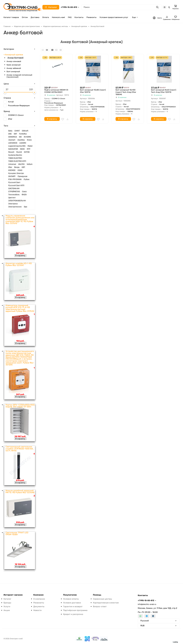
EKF (15, 134)
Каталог (7, 599)
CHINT (17, 131)
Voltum (30, 164)
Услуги (7, 606)
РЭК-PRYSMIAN (15, 179)
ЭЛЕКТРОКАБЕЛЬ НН (17, 201)
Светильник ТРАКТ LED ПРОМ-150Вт (17, 534)
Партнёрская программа (75, 610)
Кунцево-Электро (16, 173)
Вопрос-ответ (100, 606)
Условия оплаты (71, 599)
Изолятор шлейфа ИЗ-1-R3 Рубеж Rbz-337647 (19, 264)
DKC (10, 134)
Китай (11, 102)
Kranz (29, 140)
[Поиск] (121, 7)
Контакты (79, 17)
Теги (6, 126)
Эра (25, 207)
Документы (39, 606)
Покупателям (70, 595)
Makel (30, 146)
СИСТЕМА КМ (14, 189)
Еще (134, 17)
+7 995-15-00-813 (69, 7)
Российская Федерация (19, 106)
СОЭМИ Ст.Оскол (16, 115)
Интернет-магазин (13, 595)
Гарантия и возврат (73, 606)
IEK (20, 137)
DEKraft (25, 131)
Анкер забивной (14, 68)
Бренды (7, 603)
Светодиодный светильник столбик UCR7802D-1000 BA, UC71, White (20, 449)
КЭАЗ (20, 170)
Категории (9, 49)
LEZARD (23, 143)
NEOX (22, 149)
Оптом (25, 17)
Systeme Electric (15, 155)
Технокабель (14, 195)
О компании (39, 599)
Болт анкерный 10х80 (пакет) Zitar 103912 (93, 91)
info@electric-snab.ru (147, 604)
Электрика (13, 204)
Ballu (10, 131)
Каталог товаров (11, 17)
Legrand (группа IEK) (17, 146)
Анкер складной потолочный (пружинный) (19, 76)
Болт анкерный (13, 72)
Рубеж (27, 179)
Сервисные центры (102, 599)
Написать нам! (58, 17)
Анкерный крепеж (14, 55)
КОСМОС (12, 170)
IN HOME (27, 137)
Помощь (97, 595)
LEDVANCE (13, 143)
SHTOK (27, 152)
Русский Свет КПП (16, 186)
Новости (37, 610)
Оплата (46, 17)
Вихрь (17, 167)
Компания (38, 595)
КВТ (23, 167)
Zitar (10, 119)
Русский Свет (14, 182)
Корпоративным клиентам (106, 603)
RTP (29, 149)
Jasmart (12, 140)
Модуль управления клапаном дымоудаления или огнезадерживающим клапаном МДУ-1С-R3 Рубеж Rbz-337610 (20, 220)
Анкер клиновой (14, 61)
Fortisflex (23, 134)
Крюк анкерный (14, 65)
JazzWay (21, 140)
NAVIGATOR (13, 149)
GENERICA (13, 137)
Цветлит (12, 198)
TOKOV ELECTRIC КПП (17, 161)
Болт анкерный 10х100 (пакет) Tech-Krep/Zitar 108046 (126, 92)
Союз (24, 192)
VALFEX (21, 164)
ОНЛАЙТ (12, 176)
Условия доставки (72, 603)
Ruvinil (19, 152)
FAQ (70, 17)
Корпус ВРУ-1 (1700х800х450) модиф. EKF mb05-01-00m (20, 406)
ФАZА (24, 195)
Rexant (11, 152)
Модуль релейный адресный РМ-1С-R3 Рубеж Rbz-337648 (20, 492)
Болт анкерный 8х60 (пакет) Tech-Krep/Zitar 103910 (164, 91)
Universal (12, 164)
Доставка (35, 17)
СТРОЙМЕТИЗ (14, 192)
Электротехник (15, 207)
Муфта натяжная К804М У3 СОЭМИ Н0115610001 (56, 91)
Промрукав (22, 176)
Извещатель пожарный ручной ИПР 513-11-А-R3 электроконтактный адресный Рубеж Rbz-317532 (20, 308)
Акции (7, 610)
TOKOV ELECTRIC (15, 158)
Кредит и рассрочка (73, 614)
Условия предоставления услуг (114, 17)
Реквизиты (91, 17)
